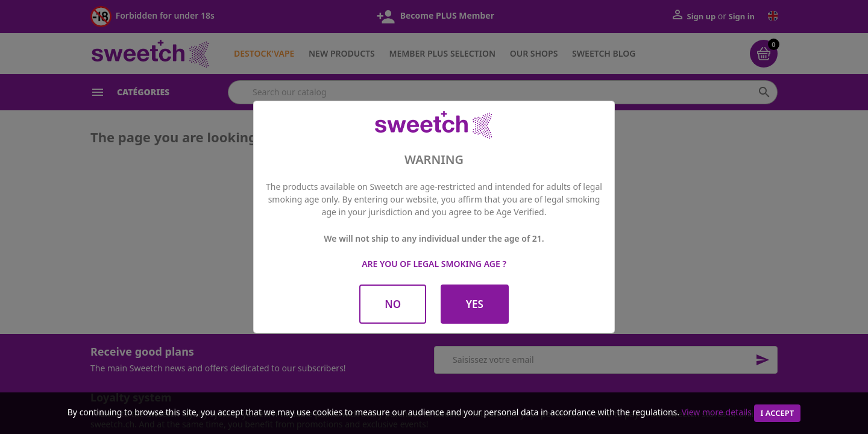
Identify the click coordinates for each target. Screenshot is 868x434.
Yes (475, 304)
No (393, 304)
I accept (778, 413)
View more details (717, 412)
